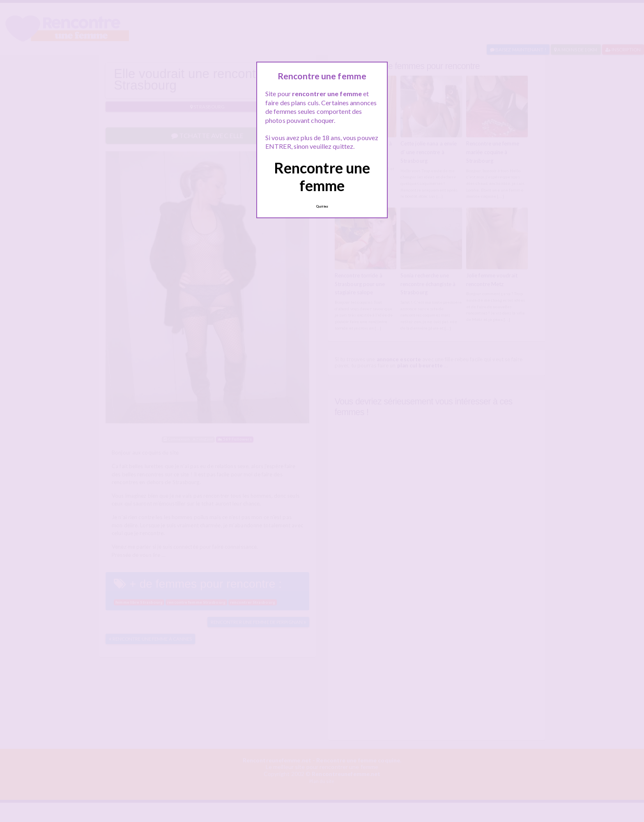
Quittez (322, 206)
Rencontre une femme (322, 177)
